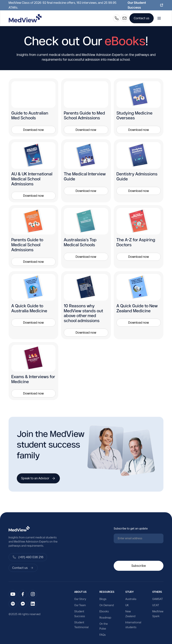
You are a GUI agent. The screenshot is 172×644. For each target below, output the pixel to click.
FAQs (103, 635)
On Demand (107, 605)
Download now (33, 130)
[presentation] (140, 553)
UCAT (156, 605)
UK (127, 605)
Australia (131, 599)
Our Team (80, 605)
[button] (159, 18)
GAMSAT (158, 599)
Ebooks (104, 611)
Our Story (80, 599)
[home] (25, 18)
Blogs (103, 599)
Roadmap (105, 618)
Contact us (142, 18)
